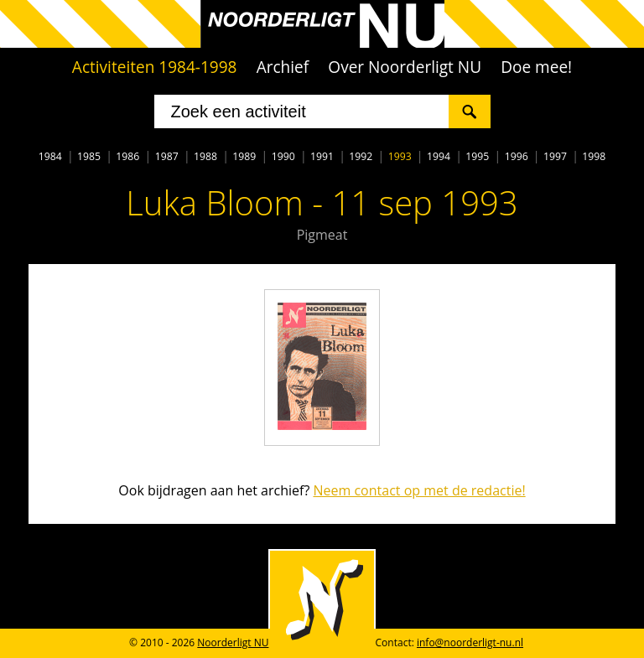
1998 (594, 156)
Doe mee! (536, 67)
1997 (555, 156)
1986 (127, 156)
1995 (477, 156)
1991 (322, 156)
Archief (283, 67)
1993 (400, 156)
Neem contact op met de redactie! (419, 490)
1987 (167, 156)
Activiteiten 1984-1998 (155, 67)
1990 (283, 156)
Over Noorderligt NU (405, 67)
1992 (361, 156)
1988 (205, 156)
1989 (244, 156)
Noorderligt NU (233, 642)
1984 (50, 156)
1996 (517, 156)
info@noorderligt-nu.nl (470, 642)
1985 (89, 156)
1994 (439, 156)
